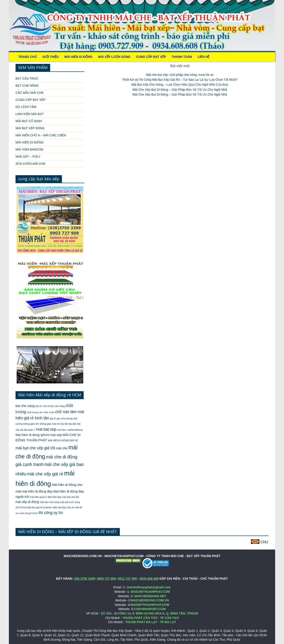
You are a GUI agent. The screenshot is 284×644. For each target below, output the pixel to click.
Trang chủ (28, 57)
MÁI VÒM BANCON (29, 149)
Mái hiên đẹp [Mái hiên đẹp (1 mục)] (54, 497)
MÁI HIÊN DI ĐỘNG (78, 57)
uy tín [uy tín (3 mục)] (58, 513)
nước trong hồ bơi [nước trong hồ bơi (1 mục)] (28, 513)
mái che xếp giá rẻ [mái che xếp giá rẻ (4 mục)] (45, 474)
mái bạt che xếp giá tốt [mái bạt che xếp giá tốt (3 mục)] (35, 448)
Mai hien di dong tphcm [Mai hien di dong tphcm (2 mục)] (33, 435)
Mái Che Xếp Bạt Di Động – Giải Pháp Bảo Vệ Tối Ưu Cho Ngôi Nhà (180, 90)
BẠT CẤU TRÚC (27, 79)
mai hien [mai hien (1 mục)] (62, 430)
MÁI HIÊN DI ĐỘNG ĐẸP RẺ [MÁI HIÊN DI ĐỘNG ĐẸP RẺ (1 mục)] (63, 440)
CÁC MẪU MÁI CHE (30, 93)
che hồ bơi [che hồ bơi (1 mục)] (49, 406)
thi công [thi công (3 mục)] (46, 513)
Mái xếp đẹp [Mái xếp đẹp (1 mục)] (59, 507)
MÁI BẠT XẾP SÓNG (30, 128)
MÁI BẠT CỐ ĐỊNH (29, 121)
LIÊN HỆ (203, 57)
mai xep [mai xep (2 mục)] (56, 435)
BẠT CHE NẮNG (27, 86)
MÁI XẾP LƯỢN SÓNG (114, 57)
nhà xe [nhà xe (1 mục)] (70, 507)
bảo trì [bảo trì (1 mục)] (39, 406)
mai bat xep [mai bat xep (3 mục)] (46, 429)
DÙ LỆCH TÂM (26, 107)
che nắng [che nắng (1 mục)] (60, 406)
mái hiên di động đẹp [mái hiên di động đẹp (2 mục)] (37, 491)
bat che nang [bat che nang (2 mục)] (25, 406)
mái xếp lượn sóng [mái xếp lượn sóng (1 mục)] (50, 502)
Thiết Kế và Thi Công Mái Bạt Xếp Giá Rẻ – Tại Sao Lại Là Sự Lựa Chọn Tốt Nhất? (180, 80)
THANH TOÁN (182, 57)
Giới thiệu (51, 57)
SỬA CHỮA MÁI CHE (31, 164)
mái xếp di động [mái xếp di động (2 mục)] (27, 502)
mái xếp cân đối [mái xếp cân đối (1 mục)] (70, 497)
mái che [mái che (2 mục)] (62, 448)
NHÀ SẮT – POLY (28, 157)
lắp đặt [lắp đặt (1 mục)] (64, 424)
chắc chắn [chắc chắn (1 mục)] (49, 412)
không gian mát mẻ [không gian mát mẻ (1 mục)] (50, 424)
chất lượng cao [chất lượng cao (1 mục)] (35, 412)
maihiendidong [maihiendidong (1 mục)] (75, 430)
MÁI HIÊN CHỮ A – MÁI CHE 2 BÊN (41, 135)
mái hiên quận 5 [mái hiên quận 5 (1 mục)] (39, 497)
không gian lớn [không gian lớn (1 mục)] (31, 424)
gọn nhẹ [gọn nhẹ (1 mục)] (61, 418)
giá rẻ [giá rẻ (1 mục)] (53, 418)
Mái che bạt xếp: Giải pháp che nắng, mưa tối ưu (180, 75)
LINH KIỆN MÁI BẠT (30, 114)
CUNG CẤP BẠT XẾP (151, 57)
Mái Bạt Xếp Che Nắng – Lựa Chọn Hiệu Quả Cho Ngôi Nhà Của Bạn (180, 84)
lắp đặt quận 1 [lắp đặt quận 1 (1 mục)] (28, 430)
